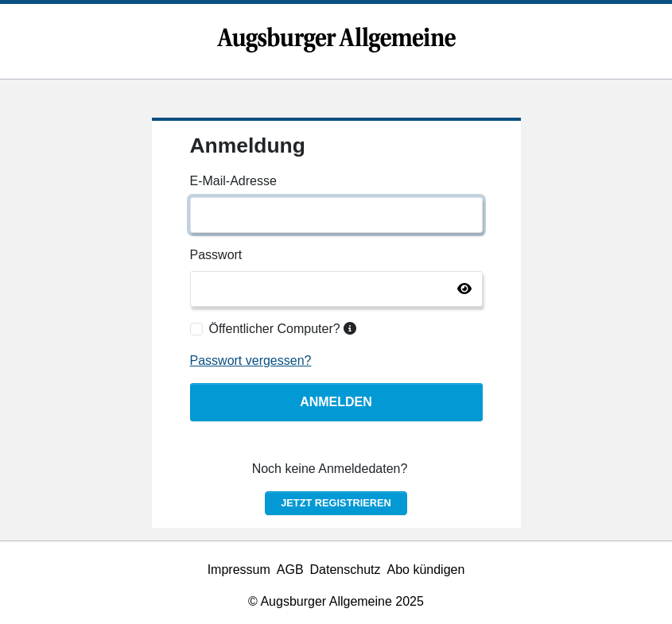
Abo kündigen (426, 570)
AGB (290, 570)
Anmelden (336, 402)
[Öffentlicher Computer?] (196, 329)
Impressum (239, 570)
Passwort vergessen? (251, 360)
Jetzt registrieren (336, 503)
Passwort (216, 255)
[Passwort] (336, 289)
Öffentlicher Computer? (283, 329)
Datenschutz (346, 570)
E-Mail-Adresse (233, 181)
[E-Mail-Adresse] (336, 215)
